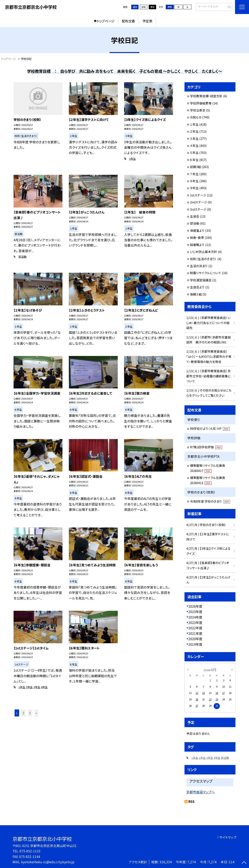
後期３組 (196, 294)
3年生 (132, 159)
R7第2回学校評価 (206, 447)
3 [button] (30, 713)
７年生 (194, 174)
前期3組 (195, 167)
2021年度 (195, 633)
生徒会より (197, 287)
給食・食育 (197, 237)
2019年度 (195, 644)
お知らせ (196, 117)
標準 (170, 7)
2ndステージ (199, 202)
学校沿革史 (198, 110)
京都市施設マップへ (201, 792)
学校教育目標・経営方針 (206, 96)
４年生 (194, 145)
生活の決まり (199, 266)
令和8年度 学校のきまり (210, 501)
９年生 (194, 188)
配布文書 (128, 21)
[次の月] (232, 669)
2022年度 (195, 628)
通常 (135, 7)
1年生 (22, 687)
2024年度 (195, 617)
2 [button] (23, 713)
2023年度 (195, 622)
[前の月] (188, 669)
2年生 (29, 687)
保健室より (197, 230)
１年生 (194, 124)
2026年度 (195, 606)
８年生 (194, 181)
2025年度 (195, 612)
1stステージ (198, 195)
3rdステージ (198, 209)
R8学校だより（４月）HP (210, 428)
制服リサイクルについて (206, 273)
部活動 (22, 257)
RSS (191, 801)
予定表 (147, 21)
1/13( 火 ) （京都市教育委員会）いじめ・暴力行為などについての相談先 (208, 323)
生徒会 (195, 216)
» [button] (36, 713)
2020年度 (195, 639)
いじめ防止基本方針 (204, 252)
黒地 (152, 7)
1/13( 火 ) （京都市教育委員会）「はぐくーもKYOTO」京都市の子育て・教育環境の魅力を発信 (209, 356)
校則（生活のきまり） (203, 259)
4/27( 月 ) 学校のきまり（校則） (206, 525)
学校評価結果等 (201, 103)
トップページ (106, 21)
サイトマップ (228, 837)
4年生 (44, 687)
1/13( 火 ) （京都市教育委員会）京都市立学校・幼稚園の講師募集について (209, 376)
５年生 (194, 152)
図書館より (197, 245)
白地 (144, 7)
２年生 (194, 131)
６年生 (194, 160)
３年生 (194, 138)
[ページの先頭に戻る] (244, 863)
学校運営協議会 (201, 280)
